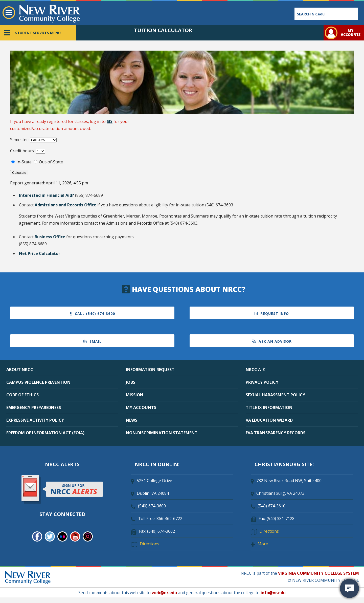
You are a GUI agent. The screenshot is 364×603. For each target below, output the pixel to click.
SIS (110, 121)
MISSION (135, 395)
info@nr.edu (273, 593)
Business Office (50, 237)
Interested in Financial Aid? (47, 195)
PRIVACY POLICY (262, 382)
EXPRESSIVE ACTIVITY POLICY (35, 420)
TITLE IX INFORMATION (269, 407)
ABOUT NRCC (20, 370)
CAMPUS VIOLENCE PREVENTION (38, 382)
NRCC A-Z (255, 370)
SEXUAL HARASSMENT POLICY (275, 395)
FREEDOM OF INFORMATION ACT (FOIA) (45, 433)
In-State (24, 162)
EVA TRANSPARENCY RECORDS (276, 433)
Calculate (19, 173)
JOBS (131, 382)
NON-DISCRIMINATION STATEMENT (162, 433)
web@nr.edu (164, 593)
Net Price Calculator (40, 253)
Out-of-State (51, 162)
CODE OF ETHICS (22, 395)
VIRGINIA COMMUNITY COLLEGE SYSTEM (318, 573)
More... (264, 544)
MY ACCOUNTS (141, 407)
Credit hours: (23, 151)
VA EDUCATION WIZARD (269, 420)
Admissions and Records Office (65, 205)
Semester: (20, 140)
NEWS (132, 420)
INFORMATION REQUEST (150, 370)
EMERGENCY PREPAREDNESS (34, 407)
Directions (150, 544)
